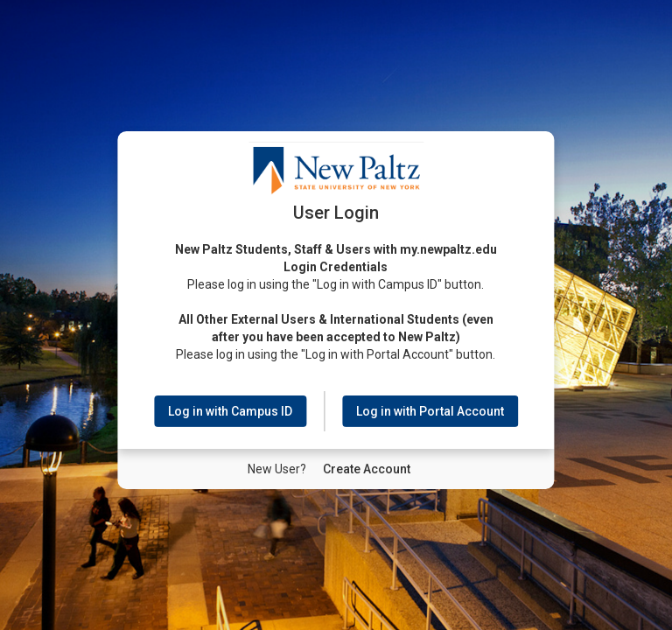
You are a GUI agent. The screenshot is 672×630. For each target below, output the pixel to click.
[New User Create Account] (367, 468)
